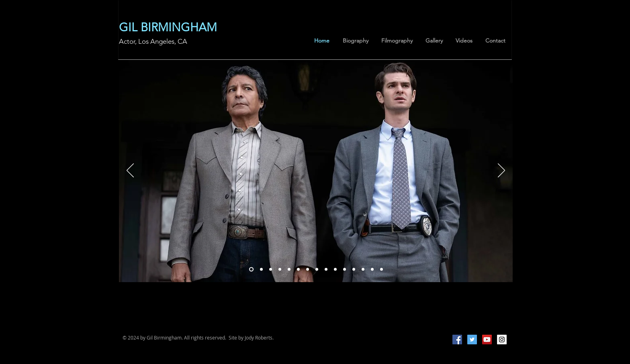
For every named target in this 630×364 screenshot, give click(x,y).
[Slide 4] (308, 269)
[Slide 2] (280, 269)
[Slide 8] (345, 269)
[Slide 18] (251, 269)
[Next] (501, 171)
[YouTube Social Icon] (487, 340)
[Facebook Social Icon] (457, 340)
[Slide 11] (372, 269)
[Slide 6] (326, 269)
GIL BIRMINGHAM (168, 27)
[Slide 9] (354, 269)
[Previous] (130, 171)
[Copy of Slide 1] (271, 269)
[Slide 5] (317, 269)
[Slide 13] (381, 269)
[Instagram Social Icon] (502, 340)
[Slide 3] (298, 269)
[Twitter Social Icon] (472, 340)
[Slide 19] (261, 269)
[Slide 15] (289, 269)
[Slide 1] (335, 269)
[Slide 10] (363, 269)
